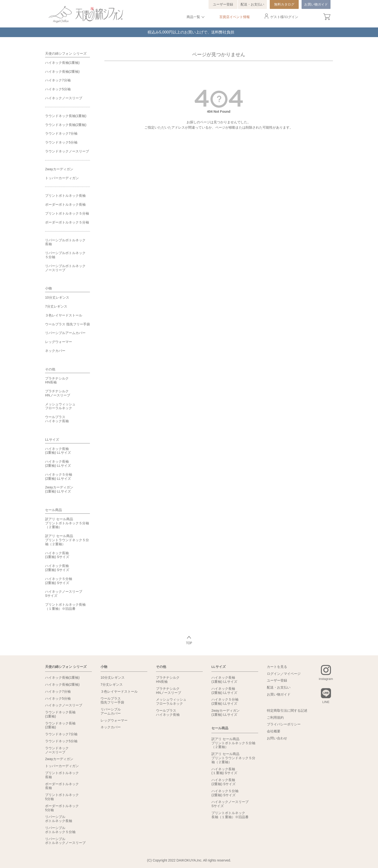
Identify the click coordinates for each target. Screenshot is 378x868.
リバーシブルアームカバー (65, 333)
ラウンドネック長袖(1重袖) (66, 116)
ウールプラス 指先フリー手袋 (67, 324)
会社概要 (274, 731)
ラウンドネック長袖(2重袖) (66, 125)
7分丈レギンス (56, 306)
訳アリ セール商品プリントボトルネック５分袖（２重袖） (67, 523)
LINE (326, 702)
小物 (48, 288)
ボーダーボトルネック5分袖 (62, 808)
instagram (326, 679)
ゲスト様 (277, 17)
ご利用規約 (275, 718)
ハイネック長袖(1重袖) (62, 63)
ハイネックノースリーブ (64, 98)
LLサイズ (52, 440)
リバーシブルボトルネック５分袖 (65, 255)
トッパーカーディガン (62, 178)
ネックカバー (55, 351)
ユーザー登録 (223, 4)
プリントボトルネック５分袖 (67, 213)
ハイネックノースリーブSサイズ (64, 594)
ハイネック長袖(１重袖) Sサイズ (224, 771)
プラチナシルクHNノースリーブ (58, 393)
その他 (50, 369)
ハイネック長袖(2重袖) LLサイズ (58, 464)
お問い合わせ (277, 738)
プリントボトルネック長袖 (65, 196)
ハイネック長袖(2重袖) (62, 72)
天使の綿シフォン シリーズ (66, 53)
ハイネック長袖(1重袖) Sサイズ (57, 555)
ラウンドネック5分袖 (61, 142)
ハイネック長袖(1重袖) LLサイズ (58, 451)
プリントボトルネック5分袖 (62, 797)
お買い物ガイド (316, 4)
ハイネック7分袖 (58, 80)
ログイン (291, 17)
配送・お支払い (252, 4)
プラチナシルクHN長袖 (57, 380)
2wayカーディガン (59, 169)
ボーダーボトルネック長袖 (65, 204)
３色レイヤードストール (64, 315)
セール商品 (54, 510)
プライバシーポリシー (284, 724)
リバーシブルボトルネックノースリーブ (65, 268)
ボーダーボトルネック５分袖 (67, 222)
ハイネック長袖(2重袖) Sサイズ (57, 568)
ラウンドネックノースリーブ (67, 151)
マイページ (292, 674)
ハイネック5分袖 (58, 89)
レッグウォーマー (59, 342)
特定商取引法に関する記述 (287, 711)
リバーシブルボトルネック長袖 (65, 242)
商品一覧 (193, 17)
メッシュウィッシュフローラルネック (60, 406)
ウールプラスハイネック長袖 (57, 419)
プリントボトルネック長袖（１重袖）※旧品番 (65, 607)
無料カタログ (284, 4)
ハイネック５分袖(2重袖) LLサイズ (59, 477)
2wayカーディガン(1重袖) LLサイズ (59, 489)
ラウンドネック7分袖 (61, 133)
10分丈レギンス (57, 297)
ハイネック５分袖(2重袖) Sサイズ (59, 581)
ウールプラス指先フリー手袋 (112, 700)
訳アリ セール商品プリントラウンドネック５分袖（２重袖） (67, 540)
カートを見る (277, 667)
